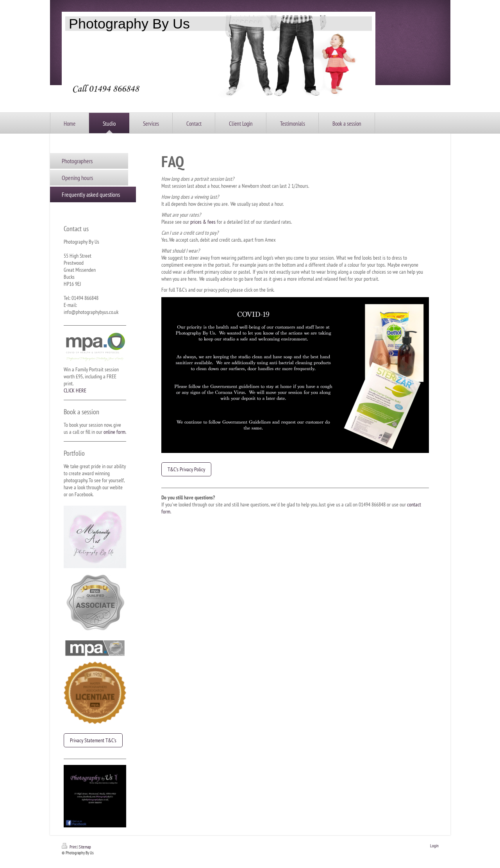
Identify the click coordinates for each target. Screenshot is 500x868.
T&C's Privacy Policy (186, 469)
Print (70, 847)
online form (114, 432)
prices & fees (203, 222)
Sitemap (85, 847)
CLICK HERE (75, 390)
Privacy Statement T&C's (93, 740)
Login (434, 846)
